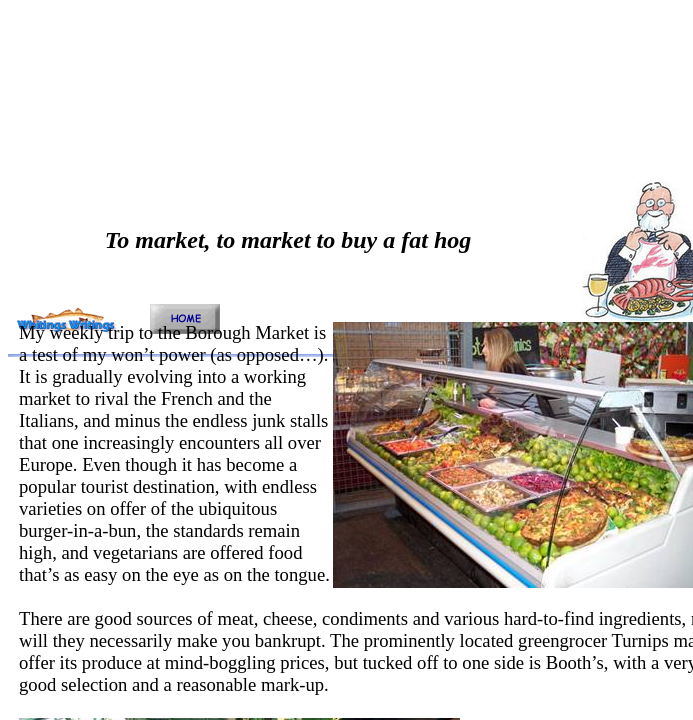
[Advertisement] (276, 148)
